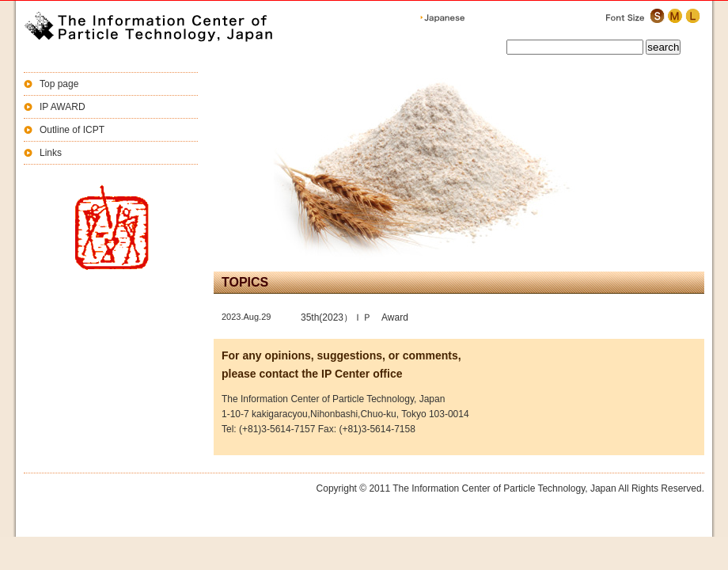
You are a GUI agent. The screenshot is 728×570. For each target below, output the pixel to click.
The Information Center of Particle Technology (166, 28)
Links (51, 153)
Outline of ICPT (72, 130)
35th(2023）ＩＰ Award (355, 317)
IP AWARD (63, 107)
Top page (59, 84)
